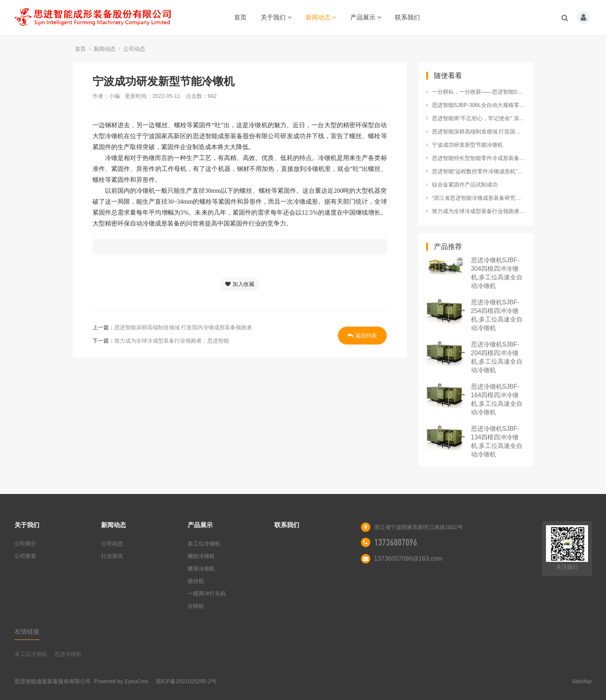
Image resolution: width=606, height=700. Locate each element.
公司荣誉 (25, 556)
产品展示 (366, 17)
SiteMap (582, 681)
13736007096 (396, 542)
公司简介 (25, 544)
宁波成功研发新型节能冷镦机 (467, 145)
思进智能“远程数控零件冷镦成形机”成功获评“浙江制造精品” (479, 171)
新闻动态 (321, 17)
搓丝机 (196, 581)
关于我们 (276, 17)
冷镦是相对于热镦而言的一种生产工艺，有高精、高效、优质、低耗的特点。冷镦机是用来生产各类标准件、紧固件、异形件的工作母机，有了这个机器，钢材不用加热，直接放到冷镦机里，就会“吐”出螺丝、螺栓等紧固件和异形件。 (240, 169)
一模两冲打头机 (207, 593)
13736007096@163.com (409, 559)
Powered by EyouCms (121, 681)
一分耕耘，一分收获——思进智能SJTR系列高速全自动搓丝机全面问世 (479, 92)
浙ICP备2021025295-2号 (186, 681)
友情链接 (27, 632)
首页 (240, 17)
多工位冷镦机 (204, 544)
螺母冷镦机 (201, 569)
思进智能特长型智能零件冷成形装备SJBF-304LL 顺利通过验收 (479, 158)
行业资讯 (112, 556)
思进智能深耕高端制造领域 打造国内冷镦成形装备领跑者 (183, 327)
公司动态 (134, 49)
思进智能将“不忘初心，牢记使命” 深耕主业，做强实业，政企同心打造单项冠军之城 (479, 118)
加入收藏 (240, 284)
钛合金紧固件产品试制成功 (465, 185)
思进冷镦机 (68, 654)
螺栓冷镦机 (201, 556)
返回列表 (362, 336)
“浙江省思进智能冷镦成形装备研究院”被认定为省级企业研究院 (479, 198)
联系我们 (407, 17)
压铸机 (196, 606)
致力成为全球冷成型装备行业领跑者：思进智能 (172, 341)
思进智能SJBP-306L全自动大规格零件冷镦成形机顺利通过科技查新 (479, 105)
